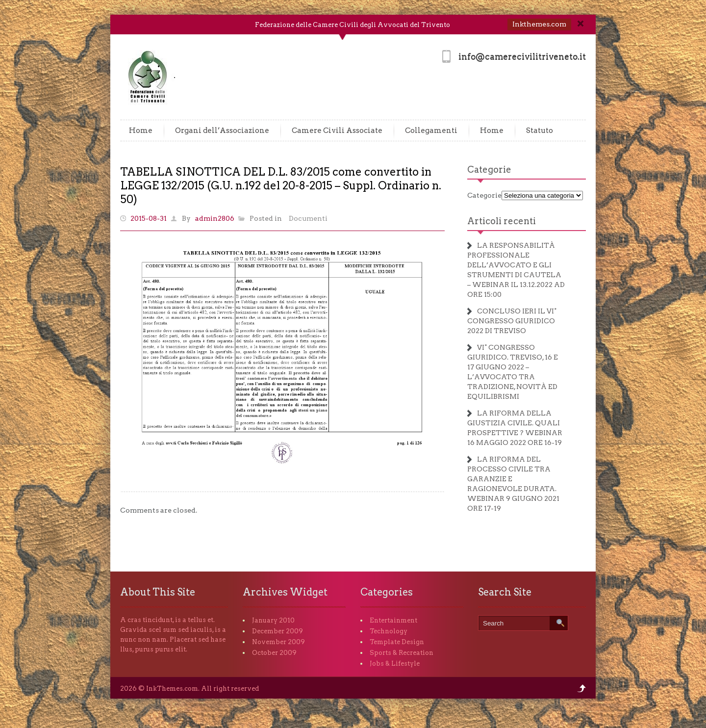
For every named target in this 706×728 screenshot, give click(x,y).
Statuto (540, 130)
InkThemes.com (172, 689)
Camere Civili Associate (337, 130)
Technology (389, 631)
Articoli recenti (502, 221)
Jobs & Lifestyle (395, 663)
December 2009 (277, 631)
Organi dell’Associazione (222, 130)
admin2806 (215, 218)
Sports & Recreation (402, 653)
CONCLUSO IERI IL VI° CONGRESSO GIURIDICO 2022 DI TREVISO (512, 321)
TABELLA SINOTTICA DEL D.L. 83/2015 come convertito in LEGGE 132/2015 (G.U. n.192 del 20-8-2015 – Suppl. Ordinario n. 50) (281, 185)
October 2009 (274, 653)
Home (141, 130)
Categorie (489, 169)
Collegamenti (431, 130)
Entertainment (393, 620)
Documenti (308, 218)
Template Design (397, 642)
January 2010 (273, 620)
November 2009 (278, 642)
